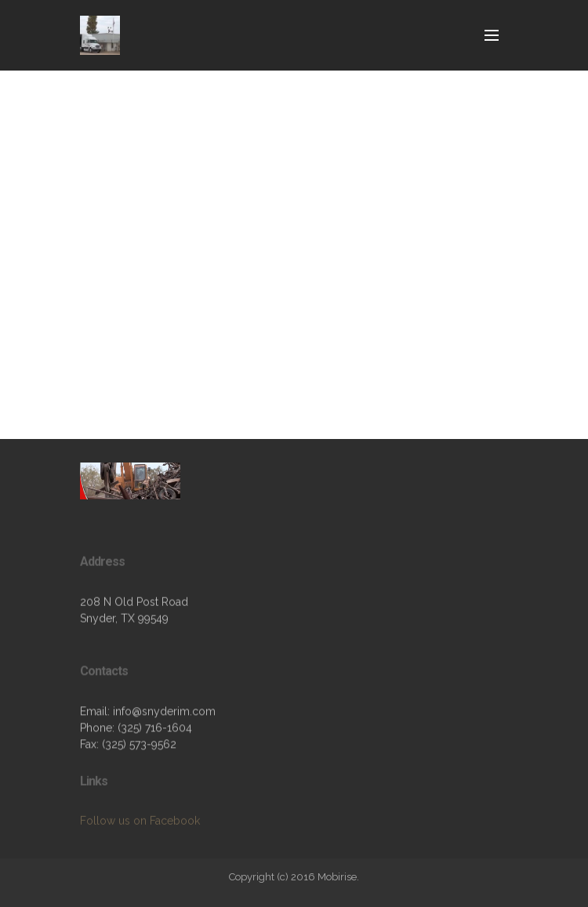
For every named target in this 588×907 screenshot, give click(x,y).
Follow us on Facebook (140, 827)
